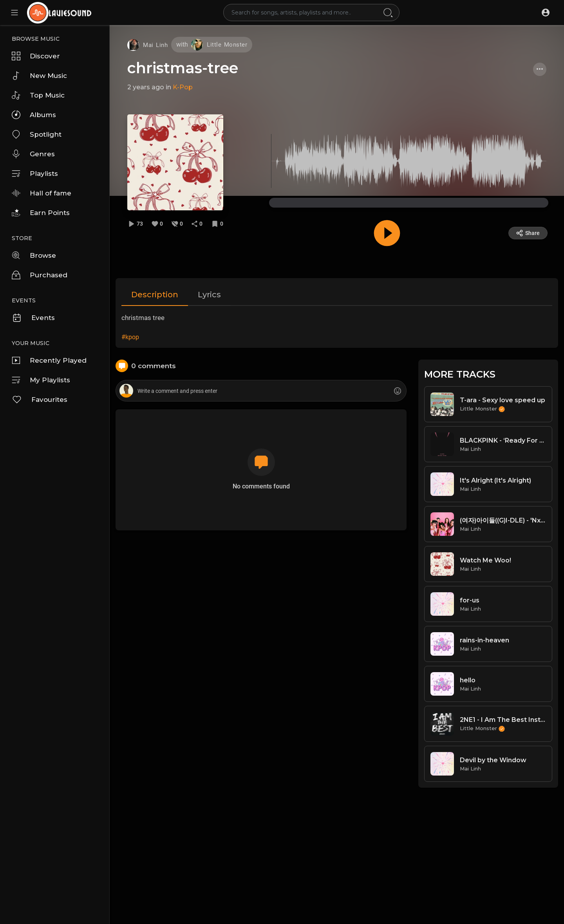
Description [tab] (155, 295)
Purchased (40, 275)
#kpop (130, 337)
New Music (39, 76)
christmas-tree (183, 68)
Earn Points (41, 213)
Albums (34, 115)
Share (528, 233)
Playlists (35, 174)
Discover (36, 56)
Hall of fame (42, 193)
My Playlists (41, 380)
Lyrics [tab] (209, 295)
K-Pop (183, 87)
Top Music (38, 95)
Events (33, 318)
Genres (33, 154)
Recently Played (49, 360)
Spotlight (37, 134)
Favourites (40, 400)
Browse (34, 255)
